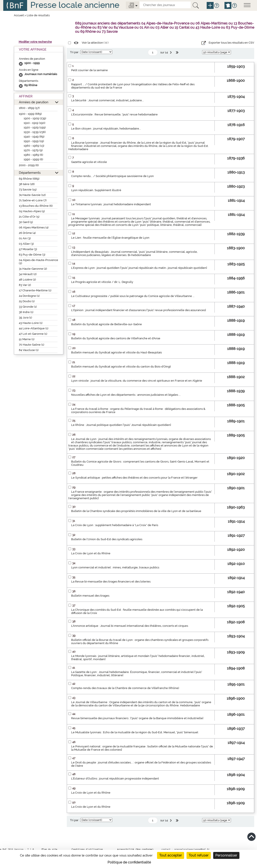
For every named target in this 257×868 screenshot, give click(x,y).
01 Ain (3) (25, 238)
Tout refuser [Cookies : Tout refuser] (199, 855)
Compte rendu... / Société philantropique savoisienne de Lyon (112, 176)
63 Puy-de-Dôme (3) (32, 255)
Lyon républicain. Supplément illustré (96, 190)
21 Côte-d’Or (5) (29, 217)
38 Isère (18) (27, 184)
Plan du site (49, 849)
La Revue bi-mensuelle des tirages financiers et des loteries (111, 582)
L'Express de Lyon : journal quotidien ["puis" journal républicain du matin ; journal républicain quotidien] (139, 268)
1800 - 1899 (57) (29, 108)
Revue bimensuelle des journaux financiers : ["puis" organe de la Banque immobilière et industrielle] (137, 718)
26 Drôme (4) (27, 233)
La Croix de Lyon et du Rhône (91, 553)
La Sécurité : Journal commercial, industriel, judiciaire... (107, 100)
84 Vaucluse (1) (29, 350)
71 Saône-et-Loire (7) (33, 200)
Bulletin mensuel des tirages (90, 596)
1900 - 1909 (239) (35, 118)
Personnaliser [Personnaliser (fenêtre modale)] (226, 855)
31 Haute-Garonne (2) (33, 269)
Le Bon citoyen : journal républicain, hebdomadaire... (106, 129)
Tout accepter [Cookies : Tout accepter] (171, 855)
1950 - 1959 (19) (34, 141)
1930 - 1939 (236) (35, 132)
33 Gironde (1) (28, 307)
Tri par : (75, 52)
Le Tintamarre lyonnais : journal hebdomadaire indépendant (111, 204)
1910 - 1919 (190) (34, 123)
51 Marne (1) (27, 339)
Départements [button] (30, 173)
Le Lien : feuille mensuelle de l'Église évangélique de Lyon (110, 238)
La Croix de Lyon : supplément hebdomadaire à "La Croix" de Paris (115, 525)
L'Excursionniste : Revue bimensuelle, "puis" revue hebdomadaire (114, 114)
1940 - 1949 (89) (34, 137)
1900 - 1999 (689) (30, 114)
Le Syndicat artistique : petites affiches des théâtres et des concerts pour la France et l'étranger (134, 478)
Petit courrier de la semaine (89, 70)
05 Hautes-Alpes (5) (32, 211)
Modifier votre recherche (35, 42)
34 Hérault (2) (28, 274)
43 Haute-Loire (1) (31, 323)
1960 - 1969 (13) (34, 146)
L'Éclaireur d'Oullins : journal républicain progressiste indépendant (115, 779)
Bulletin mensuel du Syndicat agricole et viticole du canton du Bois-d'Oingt (121, 367)
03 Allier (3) (26, 244)
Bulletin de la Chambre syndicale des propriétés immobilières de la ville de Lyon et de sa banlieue (136, 511)
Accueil (19, 15)
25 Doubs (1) (27, 301)
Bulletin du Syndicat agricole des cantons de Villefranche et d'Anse (116, 338)
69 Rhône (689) (29, 179)
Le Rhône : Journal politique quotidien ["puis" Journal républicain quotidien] (121, 425)
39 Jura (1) (25, 318)
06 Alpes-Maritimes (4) (34, 227)
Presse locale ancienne (75, 5)
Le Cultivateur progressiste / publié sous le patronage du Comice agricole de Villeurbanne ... (133, 296)
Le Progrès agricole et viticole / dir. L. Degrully (102, 282)
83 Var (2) (25, 285)
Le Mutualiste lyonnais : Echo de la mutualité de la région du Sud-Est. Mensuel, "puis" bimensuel (135, 732)
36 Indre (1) (26, 312)
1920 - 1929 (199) (35, 127)
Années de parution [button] (34, 102)
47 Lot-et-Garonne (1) (33, 334)
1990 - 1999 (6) (33, 159)
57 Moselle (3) (28, 249)
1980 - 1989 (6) (33, 155)
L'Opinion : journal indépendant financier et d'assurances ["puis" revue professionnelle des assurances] (138, 310)
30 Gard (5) (26, 222)
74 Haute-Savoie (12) (32, 195)
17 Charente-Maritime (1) (35, 290)
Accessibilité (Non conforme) (135, 849)
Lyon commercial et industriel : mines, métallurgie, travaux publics (115, 567)
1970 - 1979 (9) (33, 150)
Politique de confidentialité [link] (129, 862)
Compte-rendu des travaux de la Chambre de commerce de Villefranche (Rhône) (125, 688)
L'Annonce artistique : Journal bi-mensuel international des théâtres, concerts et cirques (130, 626)
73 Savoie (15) (28, 190)
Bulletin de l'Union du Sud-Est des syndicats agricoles (107, 539)
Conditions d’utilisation (87, 849)
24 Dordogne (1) (29, 296)
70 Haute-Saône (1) (32, 345)
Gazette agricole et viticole (89, 162)
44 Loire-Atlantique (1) (34, 328)
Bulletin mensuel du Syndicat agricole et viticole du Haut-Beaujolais (116, 352)
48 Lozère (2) (27, 280)
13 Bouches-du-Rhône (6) (36, 206)
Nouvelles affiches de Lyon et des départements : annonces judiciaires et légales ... (126, 395)
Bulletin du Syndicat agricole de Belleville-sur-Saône (106, 324)
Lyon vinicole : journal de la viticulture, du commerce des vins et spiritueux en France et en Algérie (137, 381)
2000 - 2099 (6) (29, 165)
